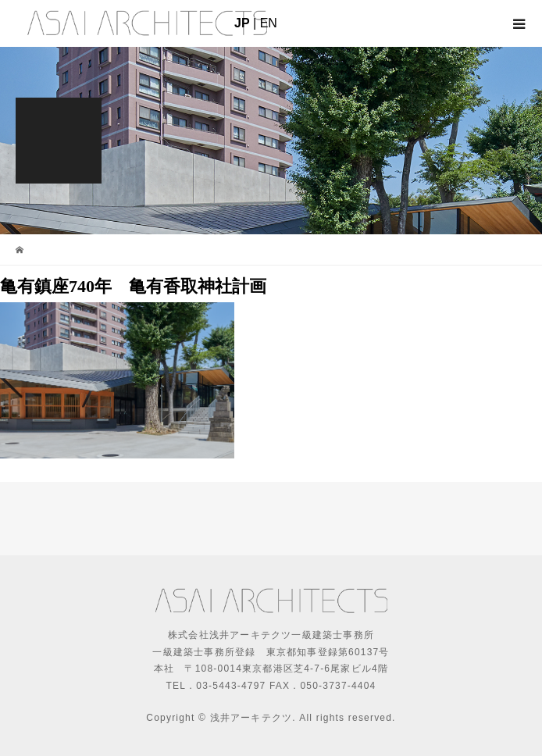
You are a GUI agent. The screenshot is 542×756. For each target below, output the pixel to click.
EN (269, 23)
